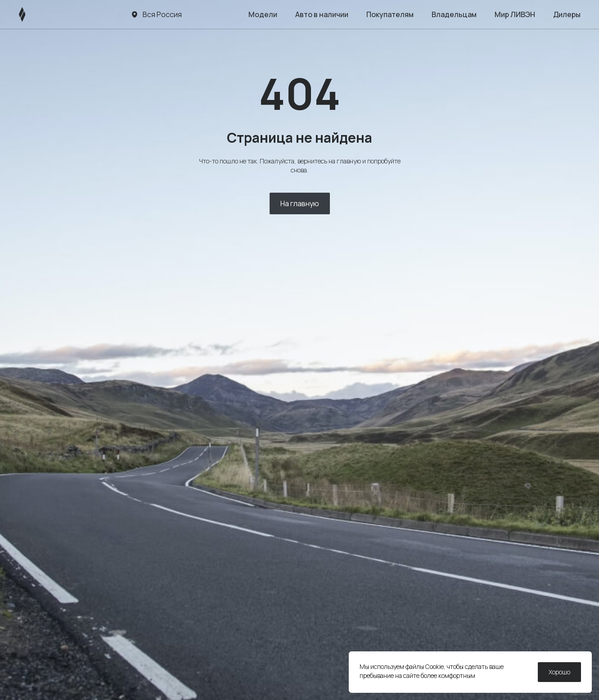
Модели (263, 14)
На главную (300, 203)
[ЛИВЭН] (39, 14)
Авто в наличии (322, 14)
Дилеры (567, 14)
